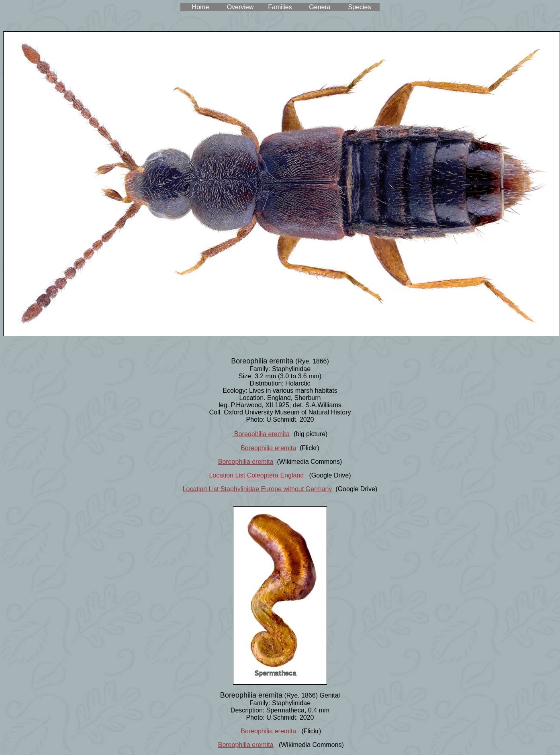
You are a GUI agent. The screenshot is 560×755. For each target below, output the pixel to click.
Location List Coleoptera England (257, 475)
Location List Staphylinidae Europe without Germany (258, 489)
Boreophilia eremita (261, 434)
